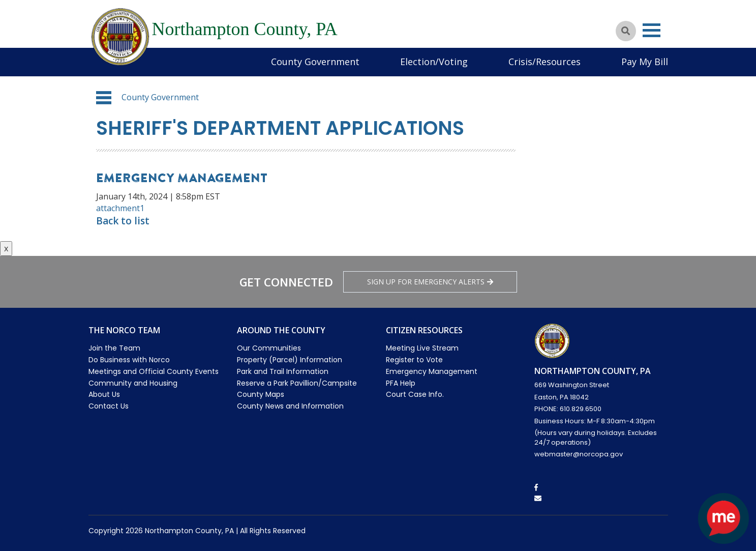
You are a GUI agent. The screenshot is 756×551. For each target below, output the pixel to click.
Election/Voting (434, 62)
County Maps (261, 394)
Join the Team (114, 348)
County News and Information (290, 406)
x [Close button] (6, 248)
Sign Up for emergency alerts (430, 282)
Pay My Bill (645, 62)
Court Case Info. (415, 394)
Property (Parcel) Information (290, 360)
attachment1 (120, 208)
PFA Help (401, 383)
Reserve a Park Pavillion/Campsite (297, 383)
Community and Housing (133, 383)
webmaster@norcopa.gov (579, 454)
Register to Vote (414, 360)
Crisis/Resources (545, 62)
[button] (104, 98)
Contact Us (109, 406)
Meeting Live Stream (422, 348)
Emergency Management (432, 371)
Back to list (123, 221)
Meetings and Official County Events (154, 371)
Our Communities (269, 348)
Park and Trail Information (283, 371)
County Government (315, 62)
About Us (104, 394)
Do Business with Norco (129, 360)
